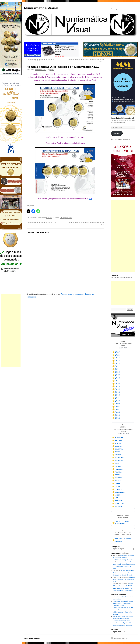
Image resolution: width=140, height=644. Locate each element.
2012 (116, 395)
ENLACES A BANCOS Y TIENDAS (122, 540)
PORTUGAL (118, 501)
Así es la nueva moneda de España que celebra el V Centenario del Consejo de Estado (123, 558)
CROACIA (117, 455)
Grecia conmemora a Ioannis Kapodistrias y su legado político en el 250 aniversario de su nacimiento (124, 623)
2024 (116, 361)
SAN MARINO (118, 504)
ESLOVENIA (118, 461)
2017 (116, 381)
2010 (116, 401)
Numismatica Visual (41, 8)
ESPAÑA (116, 463)
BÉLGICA (117, 446)
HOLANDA (117, 478)
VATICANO (117, 507)
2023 (116, 363)
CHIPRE (116, 452)
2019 (116, 375)
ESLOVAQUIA (118, 458)
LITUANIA (117, 489)
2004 (116, 418)
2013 (116, 392)
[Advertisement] (11, 331)
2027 (116, 352)
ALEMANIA (118, 438)
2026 (116, 355)
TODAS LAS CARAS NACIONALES (121, 523)
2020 (116, 372)
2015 (116, 386)
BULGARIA (117, 449)
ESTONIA (117, 466)
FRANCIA (117, 472)
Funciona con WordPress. (121, 638)
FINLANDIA (118, 469)
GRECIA (117, 475)
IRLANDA (117, 481)
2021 (116, 369)
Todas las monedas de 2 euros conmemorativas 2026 (124, 579)
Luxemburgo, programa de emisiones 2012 (41, 60)
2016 (116, 384)
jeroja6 (51, 70)
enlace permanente (66, 218)
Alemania (49, 218)
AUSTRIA (117, 443)
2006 (116, 412)
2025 (116, 358)
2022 (116, 366)
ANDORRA (117, 440)
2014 (116, 389)
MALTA (116, 495)
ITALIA (116, 484)
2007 (116, 409)
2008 (116, 407)
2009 (116, 404)
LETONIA (117, 486)
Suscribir (117, 133)
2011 (116, 398)
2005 (116, 415)
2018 (116, 378)
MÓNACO (117, 498)
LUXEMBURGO (119, 492)
